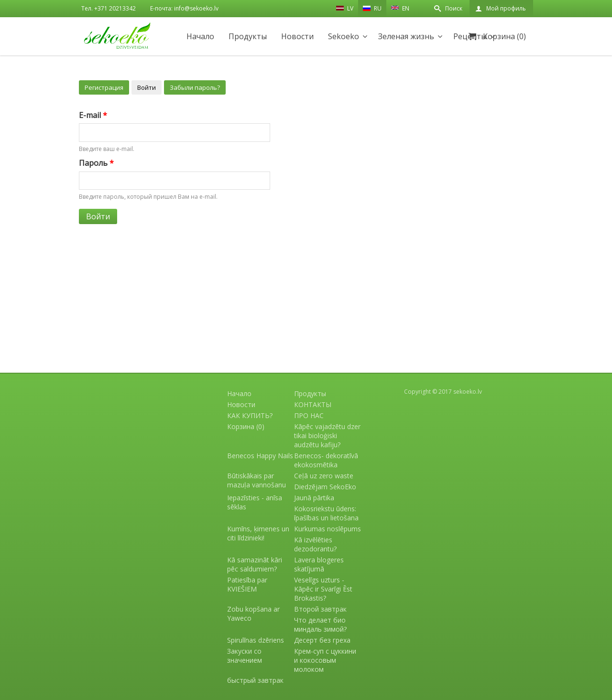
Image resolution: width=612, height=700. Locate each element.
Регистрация (104, 87)
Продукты (248, 36)
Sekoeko (344, 36)
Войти (147, 87)
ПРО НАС (309, 415)
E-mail (93, 115)
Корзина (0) (504, 36)
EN (400, 8)
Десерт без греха (322, 640)
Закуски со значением (245, 656)
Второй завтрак (320, 609)
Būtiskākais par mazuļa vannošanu (257, 480)
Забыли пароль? (195, 87)
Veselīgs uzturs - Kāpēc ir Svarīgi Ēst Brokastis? (323, 589)
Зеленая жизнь (406, 36)
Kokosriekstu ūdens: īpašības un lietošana (326, 513)
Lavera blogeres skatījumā (319, 564)
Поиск (454, 8)
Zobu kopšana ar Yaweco (253, 614)
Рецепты (470, 36)
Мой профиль (506, 8)
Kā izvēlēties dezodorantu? (315, 544)
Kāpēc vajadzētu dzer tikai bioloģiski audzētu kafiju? (327, 436)
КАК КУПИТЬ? (250, 415)
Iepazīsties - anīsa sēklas (255, 502)
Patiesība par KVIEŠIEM (247, 584)
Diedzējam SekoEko (325, 487)
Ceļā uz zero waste (324, 476)
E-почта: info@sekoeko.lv (184, 8)
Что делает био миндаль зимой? (320, 625)
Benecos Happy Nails (260, 456)
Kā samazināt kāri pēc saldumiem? (255, 564)
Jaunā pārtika (314, 498)
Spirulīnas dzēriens (256, 640)
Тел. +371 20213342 (109, 8)
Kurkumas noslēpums (328, 529)
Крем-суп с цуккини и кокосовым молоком (325, 660)
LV (345, 8)
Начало (200, 36)
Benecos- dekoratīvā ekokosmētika (326, 460)
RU (372, 8)
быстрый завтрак (255, 680)
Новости (297, 36)
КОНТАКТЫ (313, 404)
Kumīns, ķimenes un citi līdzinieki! (258, 533)
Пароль (96, 163)
